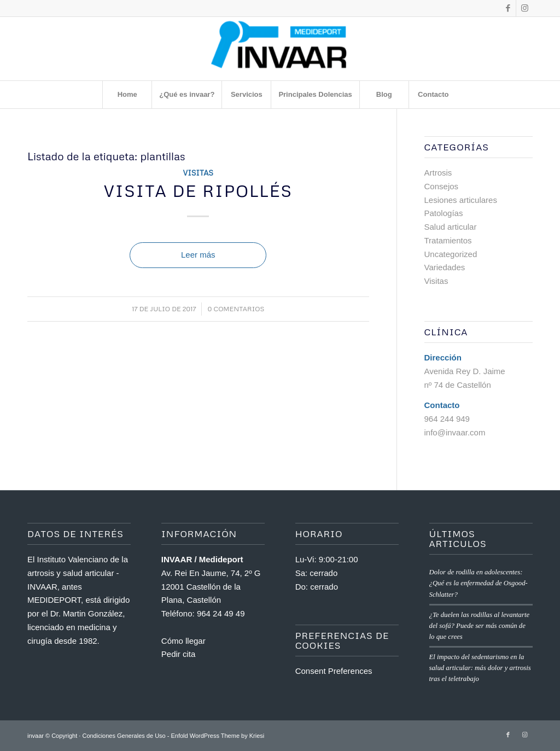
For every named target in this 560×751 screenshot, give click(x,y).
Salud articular (451, 227)
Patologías (444, 213)
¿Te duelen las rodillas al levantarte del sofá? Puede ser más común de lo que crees (480, 626)
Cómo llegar (183, 641)
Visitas (198, 173)
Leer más (198, 255)
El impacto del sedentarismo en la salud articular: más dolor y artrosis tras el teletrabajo (480, 668)
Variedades (445, 267)
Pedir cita (179, 654)
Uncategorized (451, 254)
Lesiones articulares (461, 200)
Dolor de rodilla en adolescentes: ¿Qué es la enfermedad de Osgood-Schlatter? (479, 583)
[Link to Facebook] (508, 8)
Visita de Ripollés (198, 191)
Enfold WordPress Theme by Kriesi (217, 736)
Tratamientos (448, 240)
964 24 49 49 (221, 613)
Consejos (442, 186)
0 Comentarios (236, 309)
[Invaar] (280, 49)
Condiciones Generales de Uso (124, 736)
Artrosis (438, 173)
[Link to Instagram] (524, 8)
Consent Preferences (334, 671)
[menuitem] (127, 95)
